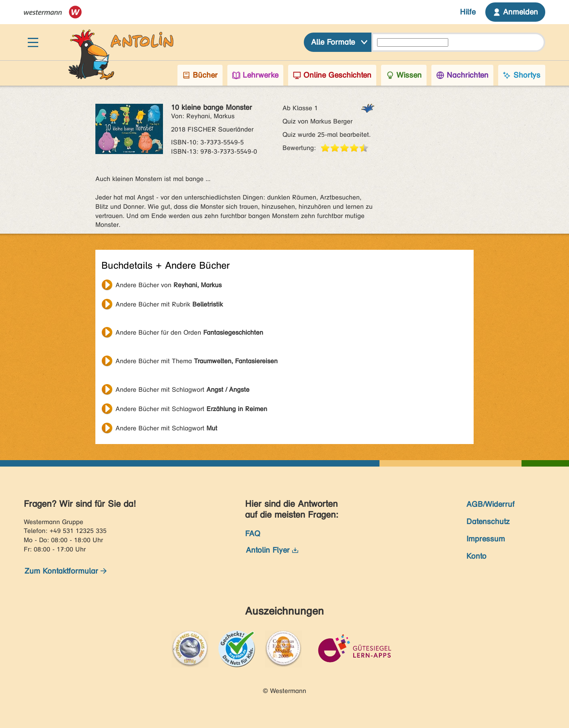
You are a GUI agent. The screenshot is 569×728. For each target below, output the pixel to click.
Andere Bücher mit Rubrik (169, 304)
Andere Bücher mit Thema (197, 361)
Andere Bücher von (169, 285)
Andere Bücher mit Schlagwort (182, 390)
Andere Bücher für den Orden (189, 332)
